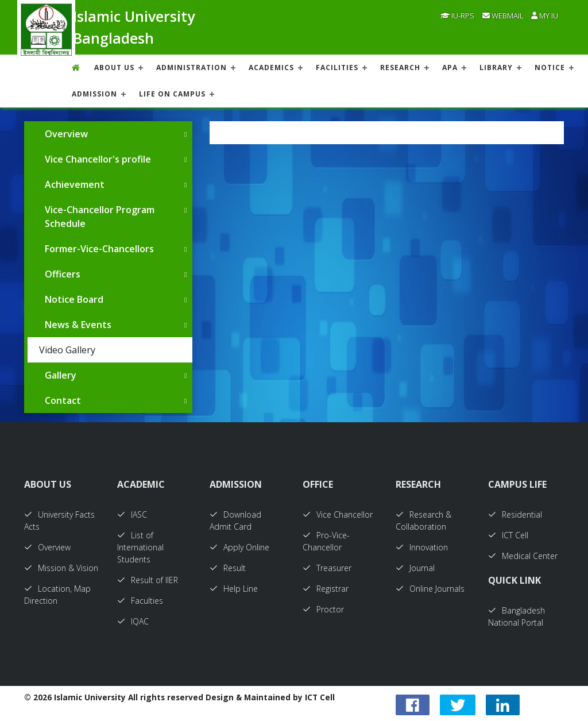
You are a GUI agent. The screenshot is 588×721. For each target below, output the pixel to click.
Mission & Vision (61, 568)
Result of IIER (148, 580)
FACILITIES (337, 68)
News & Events (78, 325)
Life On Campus (172, 94)
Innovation (422, 547)
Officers (63, 274)
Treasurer (327, 568)
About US (114, 68)
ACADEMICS (271, 68)
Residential (515, 514)
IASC (132, 514)
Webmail (503, 16)
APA (450, 68)
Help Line (234, 589)
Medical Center (523, 556)
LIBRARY (496, 68)
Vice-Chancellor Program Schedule (100, 217)
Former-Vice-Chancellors (99, 249)
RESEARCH (400, 68)
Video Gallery (67, 350)
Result (228, 568)
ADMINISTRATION (192, 68)
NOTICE (550, 68)
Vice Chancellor (338, 514)
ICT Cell (508, 535)
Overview (66, 134)
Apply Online (239, 547)
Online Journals (430, 589)
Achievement (75, 184)
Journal (415, 568)
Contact (63, 400)
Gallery (61, 375)
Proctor (323, 609)
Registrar (326, 589)
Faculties (140, 601)
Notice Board (74, 299)
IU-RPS (457, 16)
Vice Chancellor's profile (98, 159)
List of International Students (140, 547)
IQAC (133, 621)
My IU (545, 16)
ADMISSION (94, 94)
